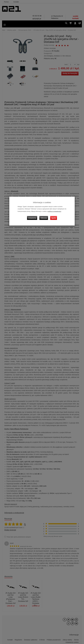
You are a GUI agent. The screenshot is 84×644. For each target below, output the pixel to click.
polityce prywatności (54, 211)
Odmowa (44, 216)
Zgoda (53, 216)
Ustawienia (34, 216)
